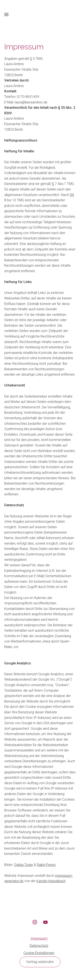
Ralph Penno (46, 865)
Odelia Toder (24, 865)
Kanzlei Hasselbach (51, 881)
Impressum (39, 938)
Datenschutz (39, 946)
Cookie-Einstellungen (39, 953)
